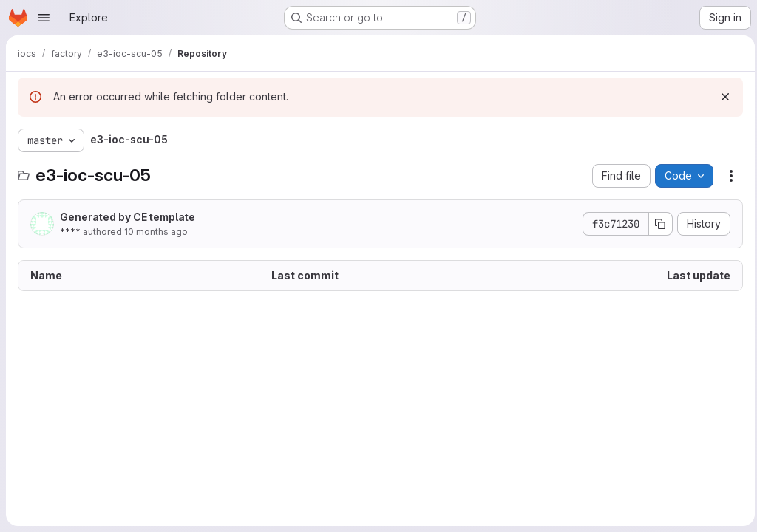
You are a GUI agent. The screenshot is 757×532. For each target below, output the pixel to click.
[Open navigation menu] (44, 18)
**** (70, 232)
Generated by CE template (128, 217)
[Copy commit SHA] (657, 224)
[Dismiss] (722, 97)
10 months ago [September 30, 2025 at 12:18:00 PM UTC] (156, 232)
